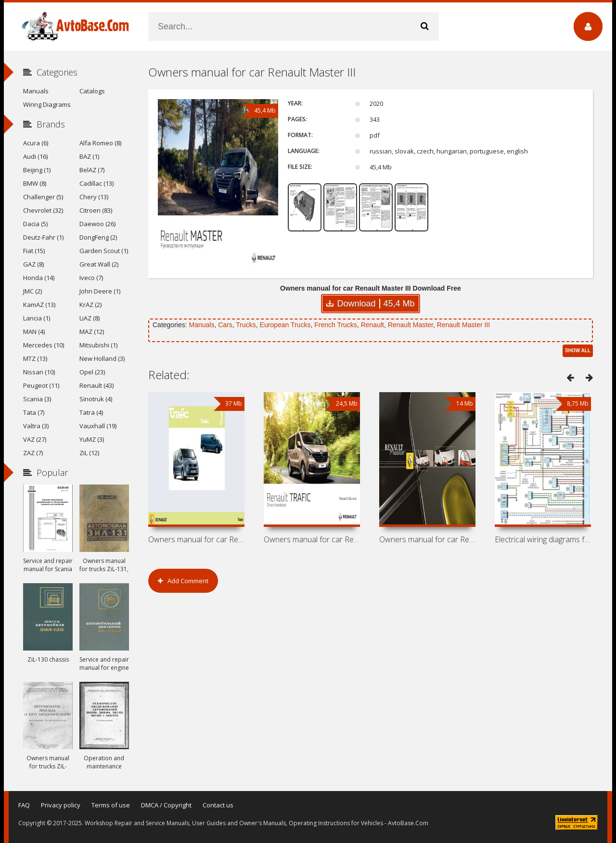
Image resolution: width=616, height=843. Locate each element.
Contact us (218, 805)
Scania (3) (37, 399)
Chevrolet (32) (43, 210)
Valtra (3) (36, 426)
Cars (225, 325)
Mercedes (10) (44, 345)
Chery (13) (94, 197)
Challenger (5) (43, 197)
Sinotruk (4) (96, 399)
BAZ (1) (89, 156)
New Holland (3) (102, 358)
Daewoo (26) (97, 224)
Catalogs (92, 91)
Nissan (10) (39, 372)
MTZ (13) (35, 358)
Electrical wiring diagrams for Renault (543, 539)
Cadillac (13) (96, 183)
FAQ (24, 805)
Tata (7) (34, 412)
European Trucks (285, 325)
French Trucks (336, 325)
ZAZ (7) (33, 453)
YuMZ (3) (92, 439)
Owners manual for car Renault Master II (427, 539)
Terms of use (111, 805)
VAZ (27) (35, 439)
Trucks (246, 325)
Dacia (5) (35, 224)
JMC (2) (32, 291)
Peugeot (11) (41, 385)
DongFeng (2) (98, 237)
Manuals (201, 325)
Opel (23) (92, 372)
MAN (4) (34, 332)
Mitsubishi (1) (98, 345)
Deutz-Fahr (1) (43, 237)
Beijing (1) (37, 170)
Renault (372, 325)
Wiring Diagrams (47, 104)
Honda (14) (39, 278)
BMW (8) (35, 183)
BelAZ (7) (92, 170)
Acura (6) (36, 143)
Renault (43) (96, 385)
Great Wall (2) (99, 264)
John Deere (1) (100, 291)
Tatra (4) (91, 412)
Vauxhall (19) (98, 426)
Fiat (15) (34, 251)
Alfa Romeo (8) (100, 143)
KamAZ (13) (39, 305)
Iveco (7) (91, 278)
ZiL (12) (89, 453)
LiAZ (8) (90, 318)
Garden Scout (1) (104, 251)
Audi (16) (35, 156)
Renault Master (411, 325)
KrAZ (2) (90, 305)
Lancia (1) (37, 318)
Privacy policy (61, 805)
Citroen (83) (96, 210)
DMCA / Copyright (166, 805)
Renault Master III (464, 325)
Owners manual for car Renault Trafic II (196, 539)
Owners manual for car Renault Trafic (312, 539)
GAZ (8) (33, 264)
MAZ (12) (92, 332)
